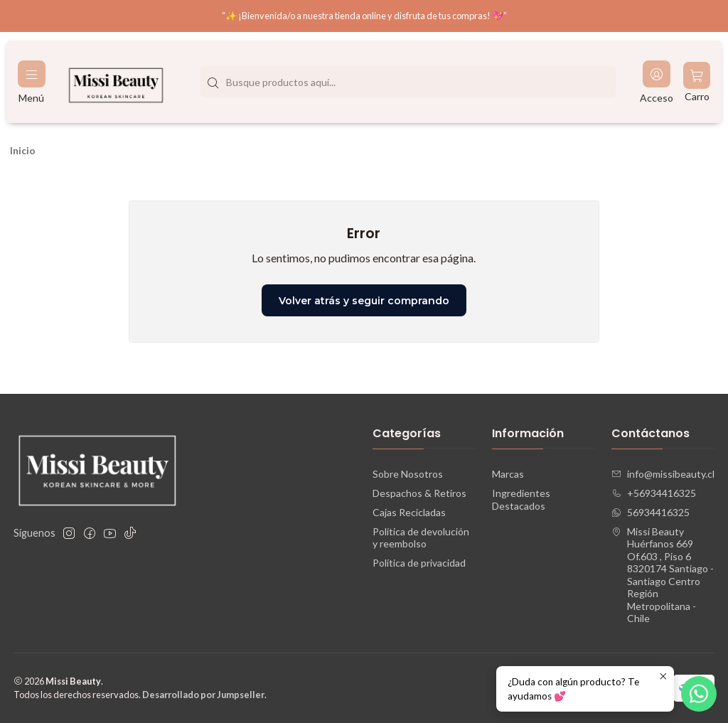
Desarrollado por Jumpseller (203, 695)
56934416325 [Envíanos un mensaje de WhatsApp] (651, 512)
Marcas (508, 474)
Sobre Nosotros (408, 474)
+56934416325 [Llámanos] (654, 493)
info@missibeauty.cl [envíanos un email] (663, 474)
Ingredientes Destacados (521, 499)
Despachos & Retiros (419, 493)
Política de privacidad (419, 563)
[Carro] (697, 82)
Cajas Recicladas (409, 512)
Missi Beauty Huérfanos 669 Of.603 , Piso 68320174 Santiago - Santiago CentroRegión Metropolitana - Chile (663, 575)
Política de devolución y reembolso (421, 538)
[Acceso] (657, 82)
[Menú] (32, 82)
